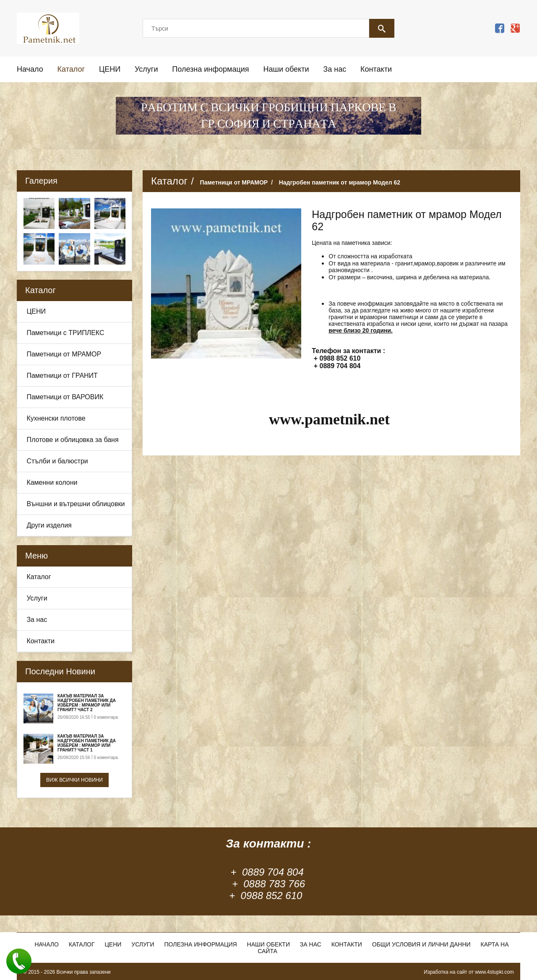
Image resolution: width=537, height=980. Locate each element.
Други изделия (49, 525)
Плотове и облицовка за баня (72, 440)
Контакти (376, 69)
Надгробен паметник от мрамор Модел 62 (340, 182)
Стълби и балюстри (57, 461)
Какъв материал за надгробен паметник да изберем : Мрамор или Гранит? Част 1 (87, 743)
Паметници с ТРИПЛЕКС (65, 333)
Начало (30, 69)
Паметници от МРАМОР (64, 354)
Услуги (146, 69)
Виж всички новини (74, 780)
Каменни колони (52, 482)
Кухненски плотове (56, 418)
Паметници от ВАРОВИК (65, 397)
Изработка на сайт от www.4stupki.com (469, 972)
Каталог (71, 69)
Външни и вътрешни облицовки (76, 504)
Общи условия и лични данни (421, 944)
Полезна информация (210, 69)
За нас (335, 69)
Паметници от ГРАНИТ (62, 376)
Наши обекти (286, 69)
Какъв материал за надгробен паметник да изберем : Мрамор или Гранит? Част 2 (87, 703)
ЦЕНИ (110, 69)
